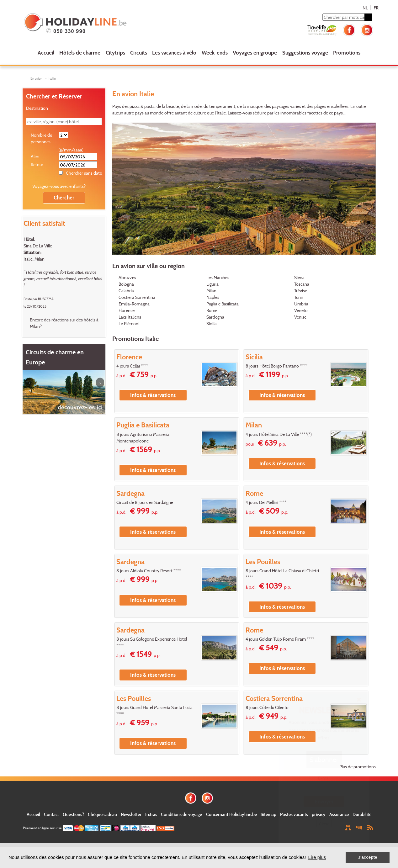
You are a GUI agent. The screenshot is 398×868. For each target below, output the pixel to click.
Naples (213, 297)
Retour (37, 164)
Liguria (212, 284)
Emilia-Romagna (134, 304)
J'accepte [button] (367, 857)
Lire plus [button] (317, 857)
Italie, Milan (34, 259)
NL (365, 8)
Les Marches (218, 277)
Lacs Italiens (130, 317)
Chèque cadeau (102, 814)
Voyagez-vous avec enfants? (59, 186)
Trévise (301, 291)
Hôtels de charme (80, 53)
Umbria (301, 304)
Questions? (73, 814)
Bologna (126, 284)
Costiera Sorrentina (137, 297)
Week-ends (215, 53)
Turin (299, 297)
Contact (51, 814)
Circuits (139, 53)
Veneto (301, 310)
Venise (300, 317)
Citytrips (115, 53)
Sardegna (215, 317)
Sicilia (212, 323)
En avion (36, 78)
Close (324, 824)
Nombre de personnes (41, 138)
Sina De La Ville (38, 246)
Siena (299, 277)
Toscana (302, 284)
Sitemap (268, 814)
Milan (211, 291)
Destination (37, 108)
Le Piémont (129, 323)
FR (376, 8)
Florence (127, 310)
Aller (35, 156)
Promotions (347, 53)
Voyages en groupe (255, 53)
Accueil (46, 53)
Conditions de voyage (181, 814)
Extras (151, 814)
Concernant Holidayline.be (231, 814)
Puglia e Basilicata (223, 304)
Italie (52, 78)
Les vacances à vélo (174, 53)
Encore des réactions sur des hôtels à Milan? (64, 323)
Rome (212, 310)
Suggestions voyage (305, 53)
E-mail (324, 778)
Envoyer (324, 801)
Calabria (126, 291)
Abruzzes (127, 277)
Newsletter (131, 814)
